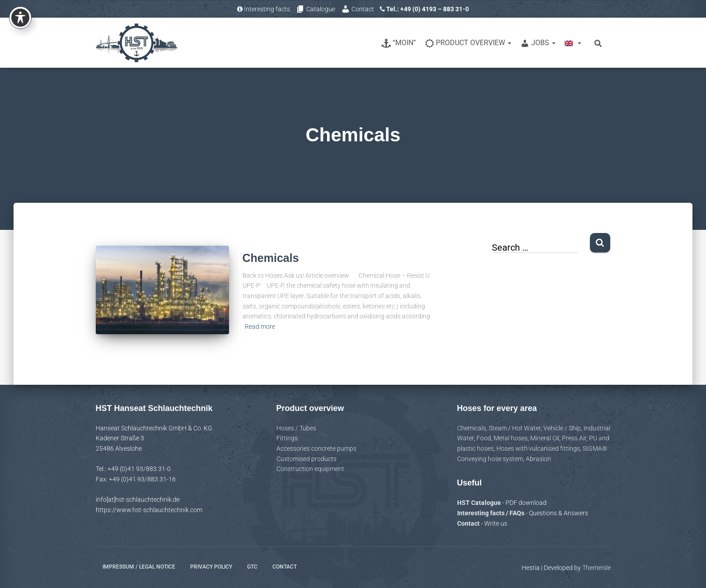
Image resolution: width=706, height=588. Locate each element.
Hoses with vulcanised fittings (538, 448)
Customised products (306, 459)
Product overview (468, 43)
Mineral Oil (545, 438)
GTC (252, 567)
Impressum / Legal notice (139, 567)
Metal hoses (511, 438)
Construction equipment (310, 469)
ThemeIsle (596, 568)
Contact (358, 9)
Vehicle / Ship (562, 428)
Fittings (287, 438)
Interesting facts (264, 9)
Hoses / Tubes (296, 428)
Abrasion (538, 459)
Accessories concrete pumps (316, 448)
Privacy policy (211, 567)
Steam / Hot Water (515, 428)
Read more (260, 327)
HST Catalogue (480, 503)
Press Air (574, 438)
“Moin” (399, 43)
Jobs (538, 43)
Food (484, 438)
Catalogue (316, 9)
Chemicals (271, 258)
